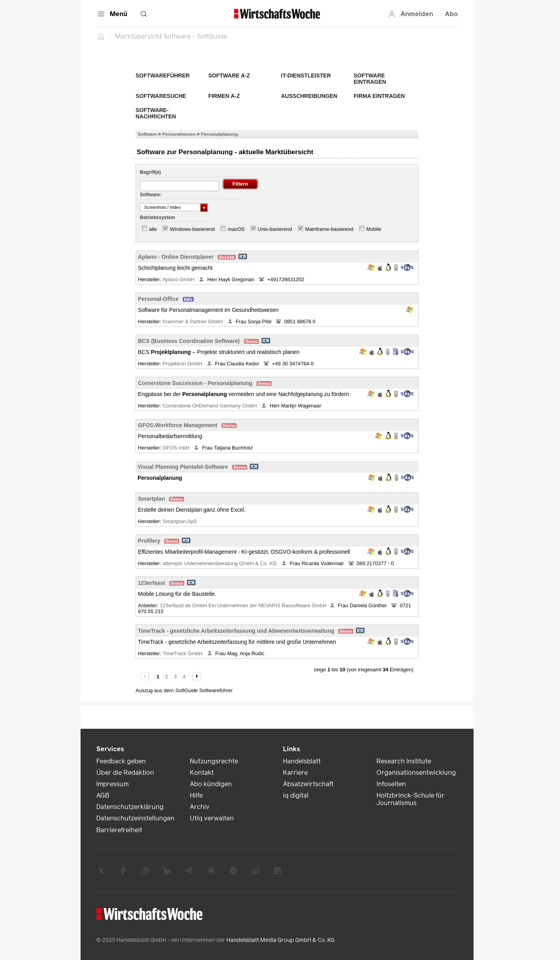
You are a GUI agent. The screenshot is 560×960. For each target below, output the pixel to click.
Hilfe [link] (196, 795)
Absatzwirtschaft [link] (308, 784)
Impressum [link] (112, 784)
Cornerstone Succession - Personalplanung (195, 383)
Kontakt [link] (202, 773)
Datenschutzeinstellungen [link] (135, 818)
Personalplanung (219, 134)
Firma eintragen (379, 96)
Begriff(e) (150, 172)
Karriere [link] (295, 773)
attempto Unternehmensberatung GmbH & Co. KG (220, 563)
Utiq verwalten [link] (212, 818)
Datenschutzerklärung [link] (130, 807)
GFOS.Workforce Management (178, 425)
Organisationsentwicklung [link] (416, 773)
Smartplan (151, 499)
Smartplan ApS (180, 521)
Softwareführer (163, 76)
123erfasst (151, 583)
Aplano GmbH (179, 279)
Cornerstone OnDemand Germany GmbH (210, 406)
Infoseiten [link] (391, 784)
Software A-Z (229, 76)
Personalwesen (179, 134)
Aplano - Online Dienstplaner (176, 257)
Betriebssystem (157, 217)
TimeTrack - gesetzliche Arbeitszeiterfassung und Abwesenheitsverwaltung (236, 631)
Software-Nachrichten (156, 113)
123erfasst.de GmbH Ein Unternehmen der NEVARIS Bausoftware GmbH (243, 605)
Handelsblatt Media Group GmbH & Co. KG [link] (280, 940)
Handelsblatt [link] (302, 761)
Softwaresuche (161, 96)
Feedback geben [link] (121, 761)
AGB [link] (103, 795)
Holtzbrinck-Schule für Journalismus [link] (410, 799)
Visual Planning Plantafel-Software (183, 467)
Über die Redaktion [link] (125, 773)
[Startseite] (101, 36)
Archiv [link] (200, 807)
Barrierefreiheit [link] (119, 830)
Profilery (149, 541)
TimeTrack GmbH (183, 653)
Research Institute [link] (404, 761)
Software (147, 134)
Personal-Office (158, 299)
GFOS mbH (177, 448)
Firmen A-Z (224, 96)
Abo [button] (451, 14)
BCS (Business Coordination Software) (189, 341)
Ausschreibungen (309, 96)
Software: (151, 195)
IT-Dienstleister (306, 76)
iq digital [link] (296, 795)
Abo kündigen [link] (211, 784)
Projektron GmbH (183, 364)
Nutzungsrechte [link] (214, 761)
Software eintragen (370, 79)
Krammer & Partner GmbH (194, 322)
